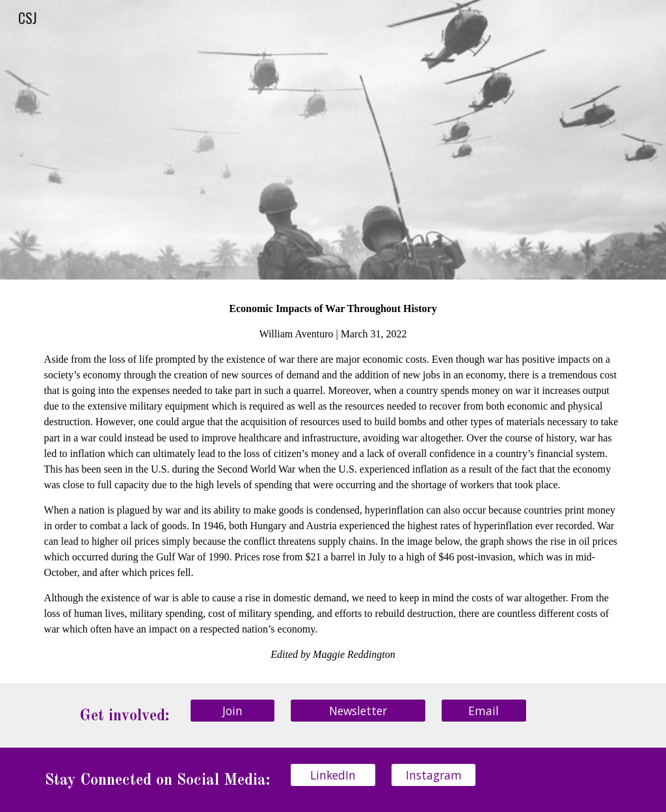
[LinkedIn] (333, 775)
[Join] (233, 710)
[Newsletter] (358, 710)
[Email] (484, 710)
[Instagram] (433, 775)
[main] (333, 481)
